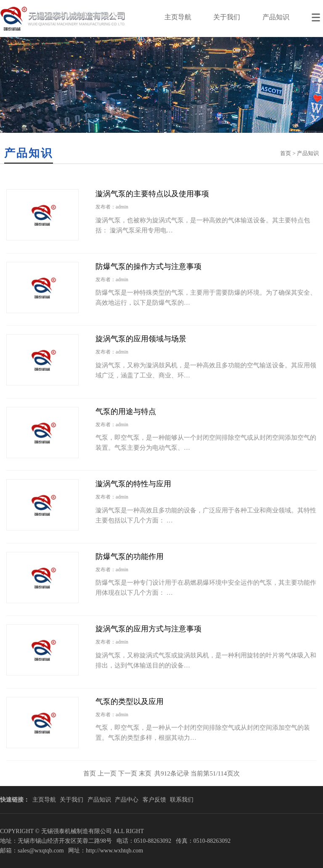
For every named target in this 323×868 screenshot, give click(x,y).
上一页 (107, 773)
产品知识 (276, 17)
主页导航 (178, 17)
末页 (145, 773)
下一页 (128, 773)
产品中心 (127, 800)
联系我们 (182, 800)
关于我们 (227, 17)
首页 (286, 153)
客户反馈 (154, 800)
